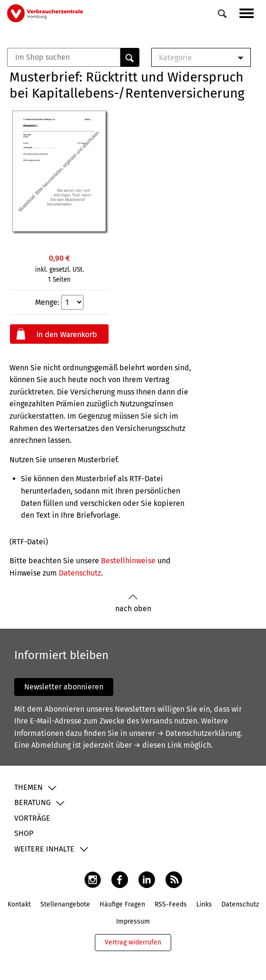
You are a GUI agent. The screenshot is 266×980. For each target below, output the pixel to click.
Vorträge (32, 818)
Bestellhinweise (128, 561)
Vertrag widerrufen (133, 942)
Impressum (133, 921)
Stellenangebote (65, 904)
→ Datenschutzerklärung (199, 733)
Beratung (32, 802)
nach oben (133, 603)
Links (204, 904)
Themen (28, 787)
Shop (24, 833)
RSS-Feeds (171, 904)
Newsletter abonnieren (64, 687)
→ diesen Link (158, 745)
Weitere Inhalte (44, 849)
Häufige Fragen (122, 904)
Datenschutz (80, 573)
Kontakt (19, 904)
